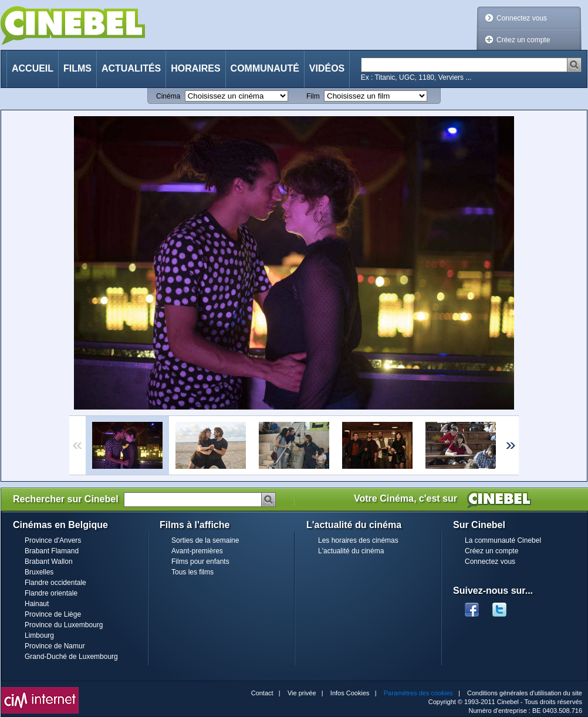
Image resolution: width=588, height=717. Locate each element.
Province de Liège (53, 614)
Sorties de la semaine (205, 540)
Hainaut (37, 604)
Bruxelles (39, 572)
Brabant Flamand (52, 551)
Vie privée (302, 693)
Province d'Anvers (53, 540)
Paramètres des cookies (418, 693)
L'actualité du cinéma (351, 551)
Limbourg (39, 635)
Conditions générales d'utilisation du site (525, 693)
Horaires (195, 68)
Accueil (33, 68)
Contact (262, 693)
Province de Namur (55, 646)
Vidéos (327, 68)
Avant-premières (197, 551)
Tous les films (192, 572)
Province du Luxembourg (64, 625)
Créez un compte (523, 40)
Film (313, 96)
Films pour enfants (200, 562)
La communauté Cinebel (503, 540)
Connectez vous (522, 18)
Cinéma (168, 96)
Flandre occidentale (55, 583)
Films (77, 68)
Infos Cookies (350, 693)
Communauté (265, 68)
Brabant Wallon (49, 562)
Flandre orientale (51, 593)
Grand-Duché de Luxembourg (71, 657)
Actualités (131, 68)
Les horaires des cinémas (358, 540)
